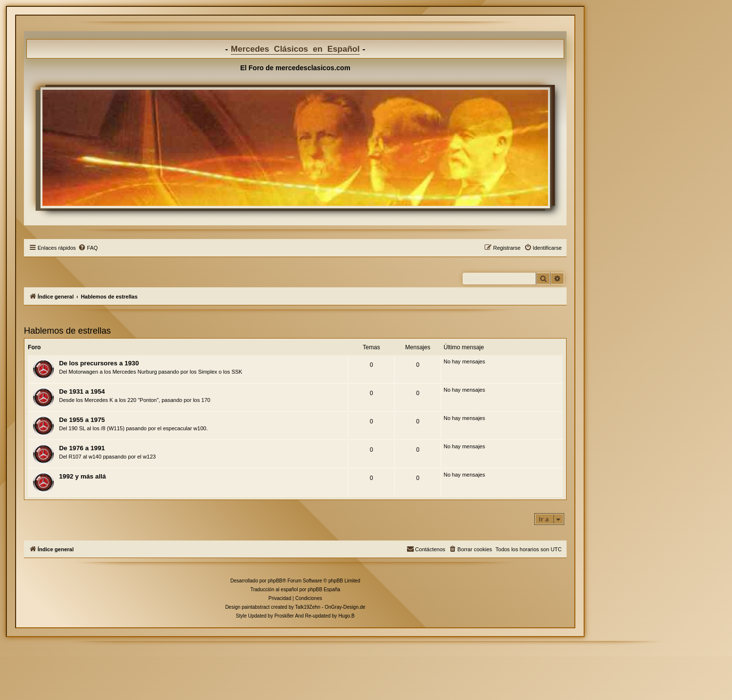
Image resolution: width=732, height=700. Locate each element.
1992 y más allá (82, 476)
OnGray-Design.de (345, 607)
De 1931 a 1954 (82, 391)
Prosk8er (284, 616)
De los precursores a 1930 (99, 363)
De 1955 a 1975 (82, 420)
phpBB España (324, 590)
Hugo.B (346, 616)
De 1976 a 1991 (82, 448)
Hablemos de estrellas (67, 331)
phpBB (275, 581)
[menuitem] (88, 248)
